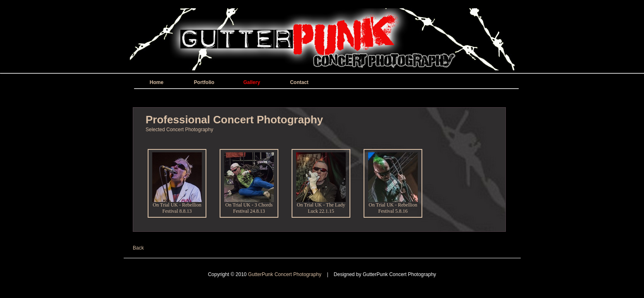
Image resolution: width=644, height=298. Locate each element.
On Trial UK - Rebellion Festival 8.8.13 (177, 206)
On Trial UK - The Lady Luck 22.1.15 (321, 206)
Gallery (252, 82)
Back (138, 248)
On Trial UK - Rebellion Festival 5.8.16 (393, 206)
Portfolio (204, 82)
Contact (299, 82)
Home (157, 82)
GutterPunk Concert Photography (286, 274)
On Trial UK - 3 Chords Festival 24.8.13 (249, 206)
